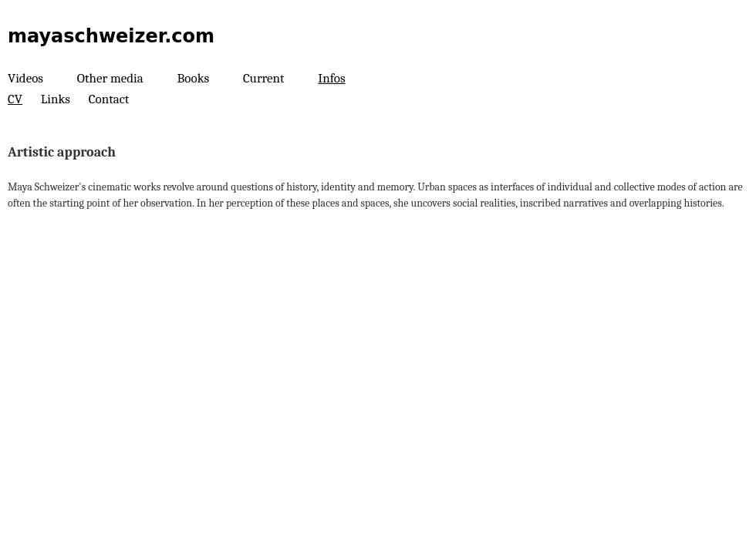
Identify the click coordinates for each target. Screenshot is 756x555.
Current (264, 78)
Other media (110, 78)
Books (194, 78)
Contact (109, 99)
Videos (25, 78)
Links (56, 99)
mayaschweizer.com (111, 36)
